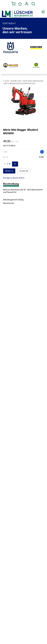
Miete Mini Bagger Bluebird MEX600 (20, 84)
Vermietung (16, 81)
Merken (9, 171)
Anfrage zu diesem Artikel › (14, 178)
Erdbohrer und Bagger (33, 81)
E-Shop (6, 81)
